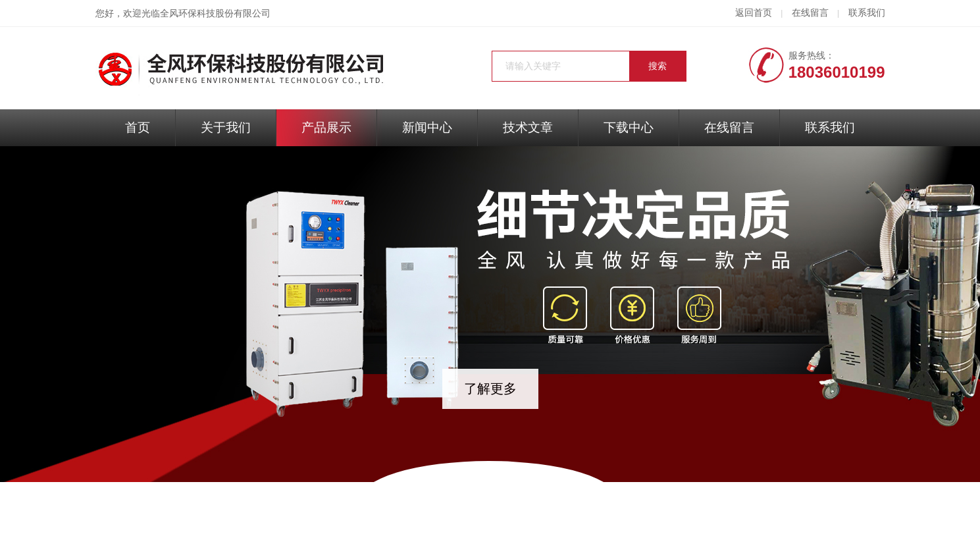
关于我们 (226, 127)
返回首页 (754, 13)
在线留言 (810, 13)
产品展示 (326, 127)
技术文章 (528, 127)
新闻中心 (427, 127)
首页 (138, 127)
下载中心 (629, 127)
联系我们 (867, 13)
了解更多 (490, 389)
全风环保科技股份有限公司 (215, 13)
